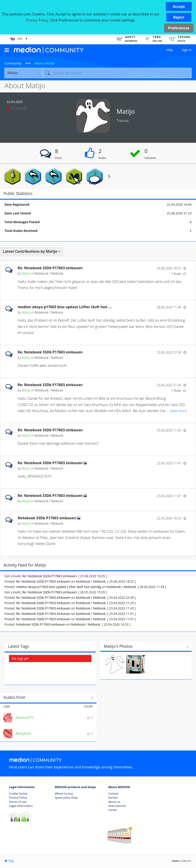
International (117, 806)
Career (113, 810)
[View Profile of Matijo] (26, 273)
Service (113, 797)
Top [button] (11, 861)
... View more (177, 288)
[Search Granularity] (24, 73)
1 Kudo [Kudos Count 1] (176, 274)
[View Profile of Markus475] (25, 718)
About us (114, 802)
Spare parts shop (66, 797)
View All (146, 647)
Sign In (187, 50)
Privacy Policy (18, 797)
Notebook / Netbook (49, 273)
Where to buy (64, 793)
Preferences (179, 28)
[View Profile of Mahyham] (24, 733)
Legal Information (21, 806)
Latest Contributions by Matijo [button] (30, 251)
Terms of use (18, 802)
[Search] (117, 73)
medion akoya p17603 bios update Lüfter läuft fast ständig (58, 587)
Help (169, 50)
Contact (114, 793)
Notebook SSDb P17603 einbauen (47, 518)
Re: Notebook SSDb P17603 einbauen (50, 268)
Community (13, 63)
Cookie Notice (18, 793)
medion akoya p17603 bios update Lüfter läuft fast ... (65, 307)
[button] (179, 6)
